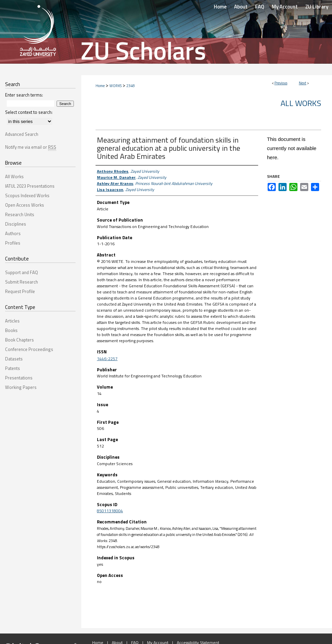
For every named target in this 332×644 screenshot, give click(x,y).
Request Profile (20, 291)
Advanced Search (22, 134)
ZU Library (317, 7)
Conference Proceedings (29, 349)
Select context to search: (29, 112)
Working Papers (21, 387)
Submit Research (22, 282)
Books (11, 330)
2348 (130, 86)
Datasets (14, 359)
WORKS (116, 86)
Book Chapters (19, 340)
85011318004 (110, 511)
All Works (301, 103)
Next (303, 83)
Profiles (13, 243)
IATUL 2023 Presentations (30, 186)
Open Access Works (25, 205)
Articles (12, 321)
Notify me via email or (31, 147)
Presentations (19, 378)
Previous (281, 83)
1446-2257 (107, 359)
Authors (13, 233)
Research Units (20, 214)
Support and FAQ (22, 272)
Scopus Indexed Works (27, 195)
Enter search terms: (24, 95)
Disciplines (16, 224)
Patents (13, 368)
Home (100, 86)
